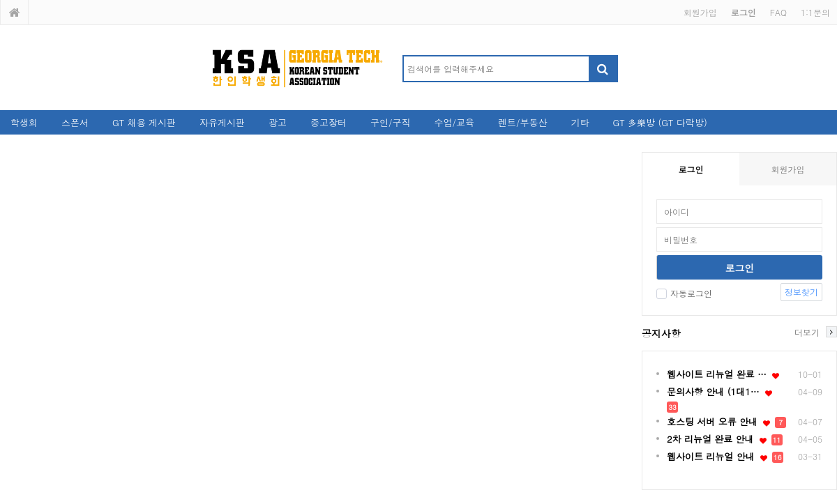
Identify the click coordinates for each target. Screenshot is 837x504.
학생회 (24, 122)
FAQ (778, 12)
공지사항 (661, 333)
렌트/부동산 (522, 122)
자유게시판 (222, 122)
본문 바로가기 (0, 0)
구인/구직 (390, 122)
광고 (278, 122)
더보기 (807, 332)
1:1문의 (815, 12)
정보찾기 (801, 292)
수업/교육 (454, 122)
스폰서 (75, 122)
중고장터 (329, 122)
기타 (580, 122)
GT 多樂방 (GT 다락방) (659, 122)
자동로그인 (684, 293)
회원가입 (700, 12)
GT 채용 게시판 (144, 122)
